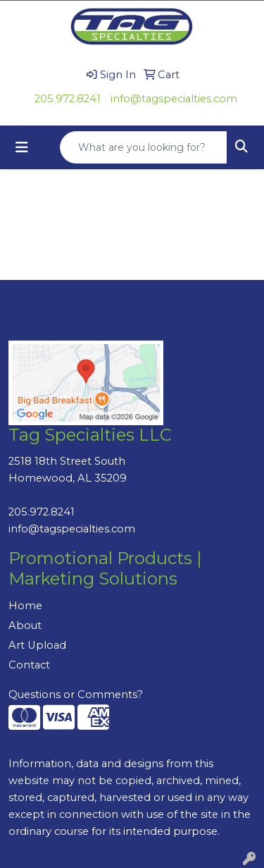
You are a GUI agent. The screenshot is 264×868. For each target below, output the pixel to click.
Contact (29, 665)
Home (25, 606)
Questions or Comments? (76, 695)
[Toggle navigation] (22, 147)
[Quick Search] (144, 147)
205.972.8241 (68, 99)
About (25, 625)
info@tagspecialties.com (174, 99)
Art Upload (37, 645)
